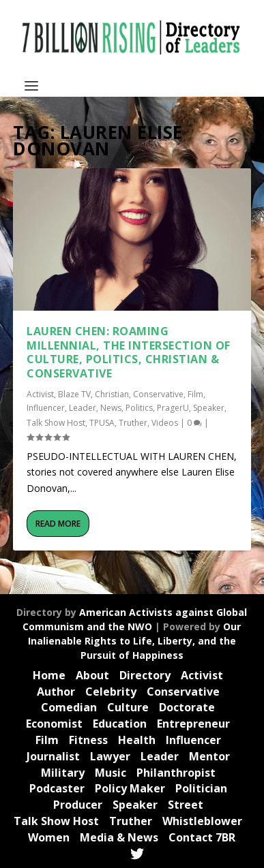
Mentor (209, 756)
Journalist (53, 756)
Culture (128, 707)
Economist (54, 724)
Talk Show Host (56, 423)
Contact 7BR (202, 837)
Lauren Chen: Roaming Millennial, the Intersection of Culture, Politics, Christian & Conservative (129, 352)
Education (120, 724)
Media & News (119, 837)
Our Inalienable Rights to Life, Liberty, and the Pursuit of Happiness (135, 641)
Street (186, 805)
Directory (145, 675)
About (92, 675)
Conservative (158, 394)
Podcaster (57, 788)
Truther (133, 423)
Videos (165, 423)
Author (56, 692)
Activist (40, 394)
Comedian (69, 707)
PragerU (173, 408)
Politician (201, 788)
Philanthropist (176, 773)
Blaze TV (74, 394)
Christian (112, 394)
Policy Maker (130, 788)
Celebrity (111, 692)
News (111, 408)
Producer (78, 805)
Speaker (209, 408)
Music (111, 773)
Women (49, 837)
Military (63, 773)
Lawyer (110, 756)
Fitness (88, 740)
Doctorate (187, 707)
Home (49, 675)
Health (137, 740)
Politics (139, 408)
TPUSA (102, 423)
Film (195, 394)
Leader (83, 408)
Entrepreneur (193, 724)
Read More (58, 524)
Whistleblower (202, 821)
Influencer (46, 408)
